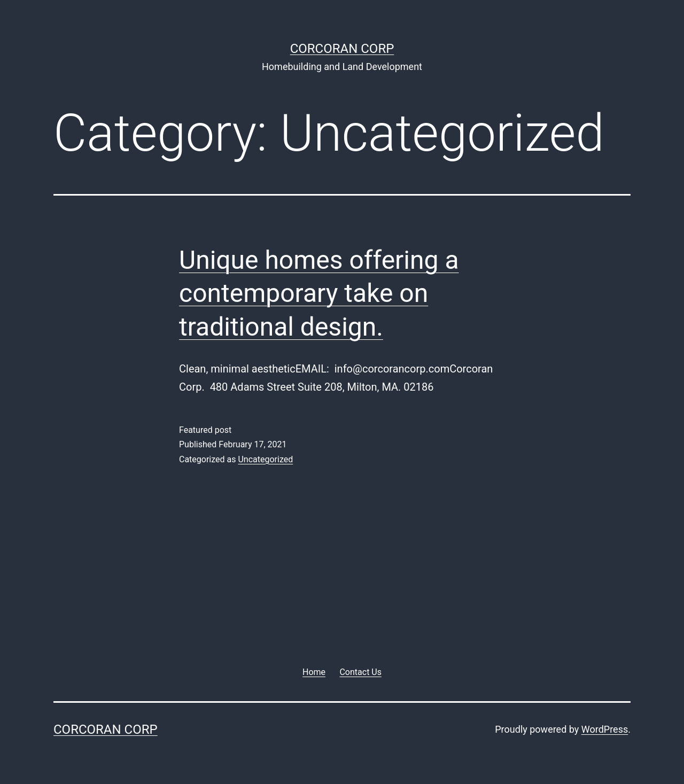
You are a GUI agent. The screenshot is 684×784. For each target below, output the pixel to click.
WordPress (605, 729)
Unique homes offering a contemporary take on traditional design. (319, 293)
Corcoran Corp (342, 49)
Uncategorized (265, 459)
